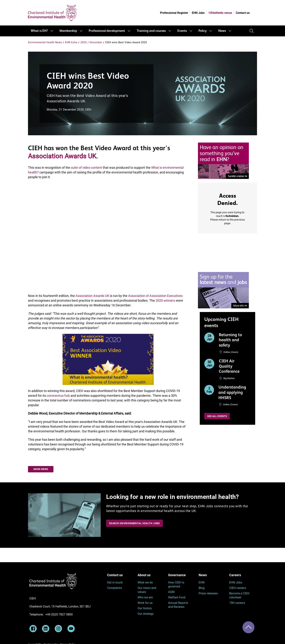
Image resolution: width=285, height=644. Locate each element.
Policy (203, 31)
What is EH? (39, 31)
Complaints (115, 588)
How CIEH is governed (176, 584)
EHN (202, 582)
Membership (68, 31)
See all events (217, 416)
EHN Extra (71, 42)
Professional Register (174, 13)
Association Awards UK (62, 156)
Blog (202, 588)
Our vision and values (147, 590)
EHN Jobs (198, 13)
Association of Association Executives (155, 296)
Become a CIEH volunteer (239, 595)
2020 (84, 42)
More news (41, 469)
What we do (145, 582)
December (96, 42)
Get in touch (115, 582)
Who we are (145, 597)
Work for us (145, 603)
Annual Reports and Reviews (178, 605)
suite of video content (86, 168)
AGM (171, 592)
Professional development (107, 31)
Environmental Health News (45, 42)
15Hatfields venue (220, 13)
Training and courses (151, 31)
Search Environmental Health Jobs (135, 523)
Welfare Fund (177, 597)
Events (182, 31)
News (222, 31)
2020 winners (165, 300)
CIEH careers (238, 588)
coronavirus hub (58, 396)
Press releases (208, 593)
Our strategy (146, 614)
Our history (145, 608)
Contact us (243, 13)
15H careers (237, 603)
